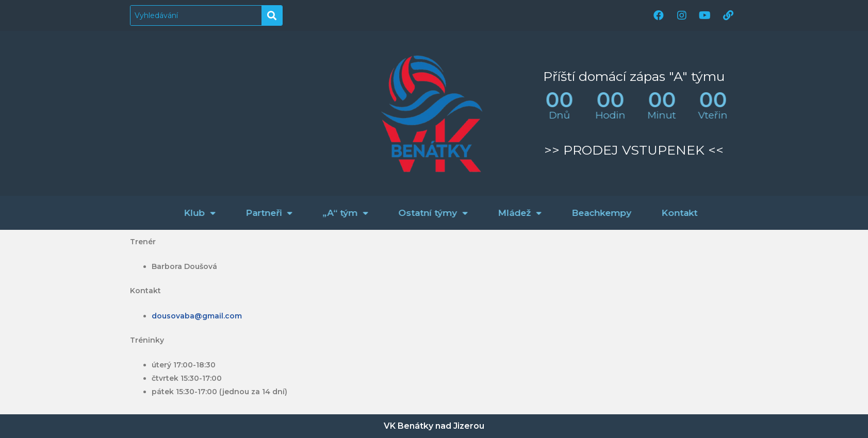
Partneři (333, 213)
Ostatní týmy (497, 213)
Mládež (584, 213)
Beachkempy (666, 213)
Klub (264, 213)
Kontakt (744, 213)
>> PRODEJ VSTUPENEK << (634, 150)
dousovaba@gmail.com (197, 316)
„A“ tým (410, 213)
